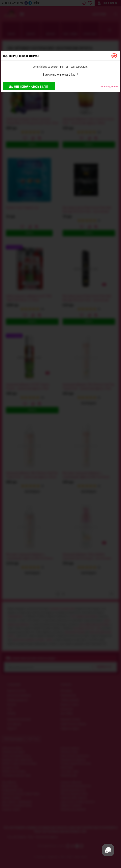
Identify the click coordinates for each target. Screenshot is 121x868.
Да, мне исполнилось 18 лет (29, 87)
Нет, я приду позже (109, 86)
